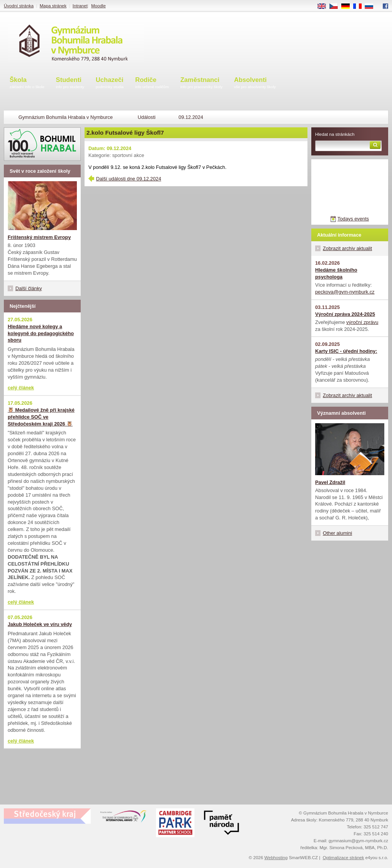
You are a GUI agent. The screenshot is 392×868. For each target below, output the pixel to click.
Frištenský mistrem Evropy (39, 237)
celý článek (21, 388)
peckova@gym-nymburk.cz (345, 292)
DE (348, 7)
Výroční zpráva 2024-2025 (345, 314)
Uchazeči (110, 83)
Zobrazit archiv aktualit (347, 248)
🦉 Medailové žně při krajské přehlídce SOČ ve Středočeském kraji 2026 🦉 (41, 417)
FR (360, 7)
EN (324, 7)
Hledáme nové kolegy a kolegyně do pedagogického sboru (41, 333)
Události (146, 117)
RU (372, 7)
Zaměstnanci (201, 83)
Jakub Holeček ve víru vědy (40, 624)
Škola (27, 83)
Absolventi (255, 83)
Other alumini (337, 533)
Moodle (98, 6)
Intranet (80, 6)
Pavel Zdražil (330, 482)
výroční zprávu (362, 322)
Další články (29, 288)
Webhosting (276, 858)
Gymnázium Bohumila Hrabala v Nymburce (66, 117)
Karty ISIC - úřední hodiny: (346, 351)
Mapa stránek (53, 6)
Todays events (353, 219)
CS (336, 7)
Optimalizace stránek (344, 858)
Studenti (70, 83)
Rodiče (152, 83)
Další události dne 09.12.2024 (129, 179)
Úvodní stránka (19, 6)
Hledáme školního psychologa (336, 273)
